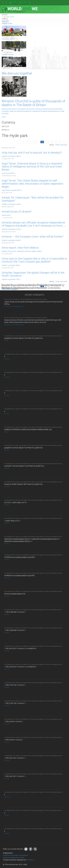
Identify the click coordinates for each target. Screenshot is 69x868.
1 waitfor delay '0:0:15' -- (13, 521)
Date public (64, 145)
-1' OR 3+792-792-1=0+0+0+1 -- (15, 685)
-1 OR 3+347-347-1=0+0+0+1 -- (15, 758)
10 (42, 142)
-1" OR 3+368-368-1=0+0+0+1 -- (15, 612)
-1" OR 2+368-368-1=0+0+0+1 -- (15, 630)
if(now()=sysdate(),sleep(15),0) (15, 594)
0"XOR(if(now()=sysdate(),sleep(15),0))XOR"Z (20, 557)
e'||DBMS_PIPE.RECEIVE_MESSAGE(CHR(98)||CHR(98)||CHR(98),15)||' (28, 429)
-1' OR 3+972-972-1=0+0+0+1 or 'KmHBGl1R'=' (20, 648)
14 (58, 142)
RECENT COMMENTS (34, 295)
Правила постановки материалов (15, 855)
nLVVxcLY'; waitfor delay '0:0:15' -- (16, 502)
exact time (5, 21)
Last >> (63, 142)
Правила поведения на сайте (14, 857)
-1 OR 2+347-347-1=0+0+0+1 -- (15, 776)
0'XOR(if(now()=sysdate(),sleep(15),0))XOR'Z (19, 575)
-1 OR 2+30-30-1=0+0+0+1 (14, 721)
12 (50, 142)
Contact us (31, 860)
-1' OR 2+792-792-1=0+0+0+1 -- (15, 703)
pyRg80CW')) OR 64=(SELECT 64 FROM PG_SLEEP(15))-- (24, 338)
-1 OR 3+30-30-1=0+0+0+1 (14, 740)
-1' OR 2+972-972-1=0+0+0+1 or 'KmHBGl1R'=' (20, 667)
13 (54, 142)
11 (46, 142)
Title (57, 145)
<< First (20, 142)
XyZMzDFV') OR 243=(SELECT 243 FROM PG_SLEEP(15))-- (24, 466)
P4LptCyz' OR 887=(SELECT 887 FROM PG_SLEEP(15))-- (24, 484)
